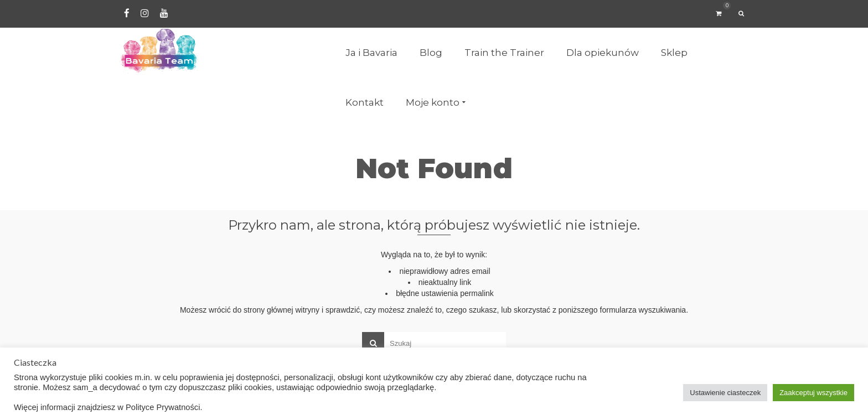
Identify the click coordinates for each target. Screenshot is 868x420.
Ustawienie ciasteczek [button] (725, 393)
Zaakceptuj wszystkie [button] (813, 393)
